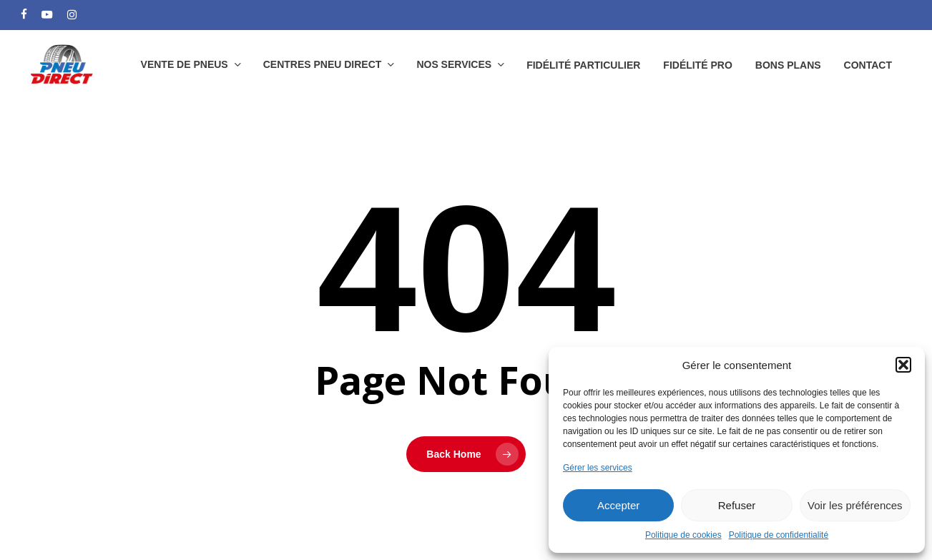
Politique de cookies (683, 535)
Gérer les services (598, 468)
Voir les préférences (855, 505)
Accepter (618, 505)
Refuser (737, 505)
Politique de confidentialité (779, 535)
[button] (903, 365)
